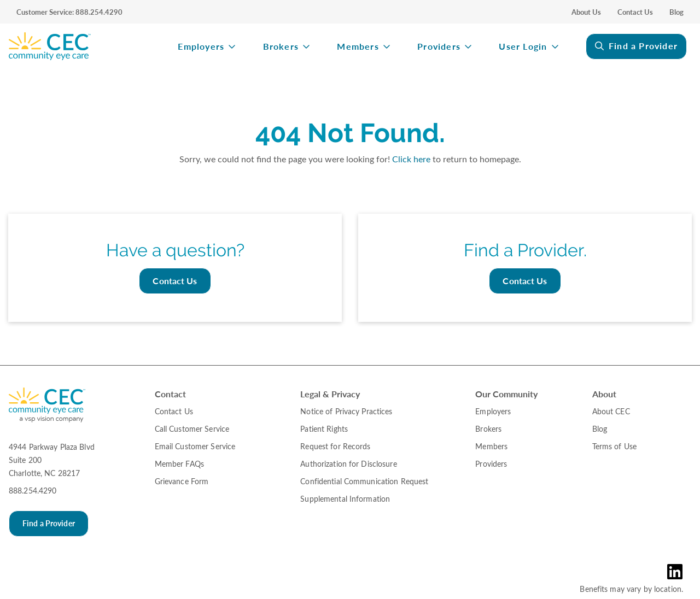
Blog (676, 12)
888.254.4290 (33, 491)
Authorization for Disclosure (348, 464)
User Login (523, 47)
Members (358, 47)
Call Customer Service (192, 429)
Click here (411, 159)
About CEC (611, 411)
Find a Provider (643, 46)
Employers (201, 47)
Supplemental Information (345, 499)
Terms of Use (614, 446)
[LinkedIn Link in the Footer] (677, 572)
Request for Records (335, 446)
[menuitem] (82, 46)
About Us (586, 12)
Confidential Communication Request (364, 481)
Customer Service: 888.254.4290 (69, 12)
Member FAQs (179, 464)
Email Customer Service (195, 446)
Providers (439, 47)
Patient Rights (324, 429)
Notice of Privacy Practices (346, 411)
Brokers (281, 47)
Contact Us (635, 12)
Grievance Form (182, 481)
